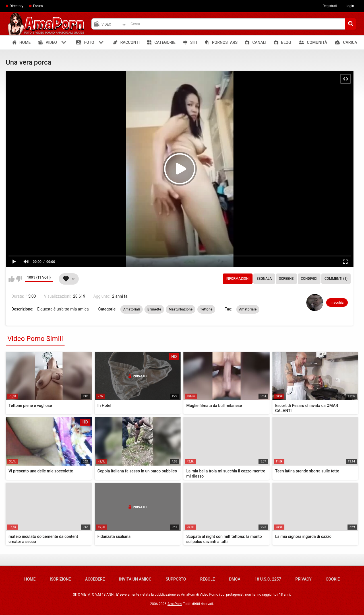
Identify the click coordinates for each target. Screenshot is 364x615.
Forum (38, 6)
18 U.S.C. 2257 (268, 579)
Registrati (330, 6)
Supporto (176, 579)
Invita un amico (135, 579)
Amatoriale (248, 309)
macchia (337, 303)
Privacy (303, 579)
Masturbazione (181, 309)
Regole (207, 579)
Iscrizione (60, 579)
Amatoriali (131, 309)
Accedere (95, 579)
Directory (16, 6)
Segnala (264, 279)
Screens (286, 279)
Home (30, 579)
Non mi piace (19, 279)
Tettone (206, 309)
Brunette (154, 309)
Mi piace (12, 279)
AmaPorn (175, 604)
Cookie (333, 579)
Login (350, 6)
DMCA (235, 579)
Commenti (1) (336, 279)
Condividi (309, 279)
